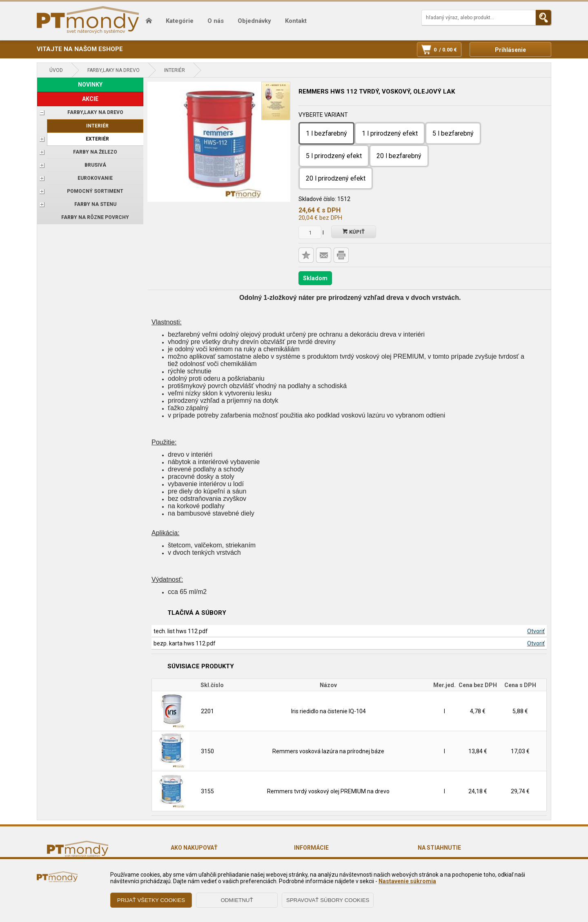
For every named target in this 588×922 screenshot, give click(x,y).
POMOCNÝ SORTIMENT (95, 191)
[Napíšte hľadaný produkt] (479, 18)
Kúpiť (354, 232)
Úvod (56, 70)
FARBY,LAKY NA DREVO (114, 70)
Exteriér (97, 139)
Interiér (175, 70)
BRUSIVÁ (95, 165)
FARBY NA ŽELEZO (95, 152)
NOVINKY (90, 85)
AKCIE (90, 99)
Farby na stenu (95, 204)
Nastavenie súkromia (407, 881)
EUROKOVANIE (95, 178)
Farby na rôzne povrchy (95, 217)
